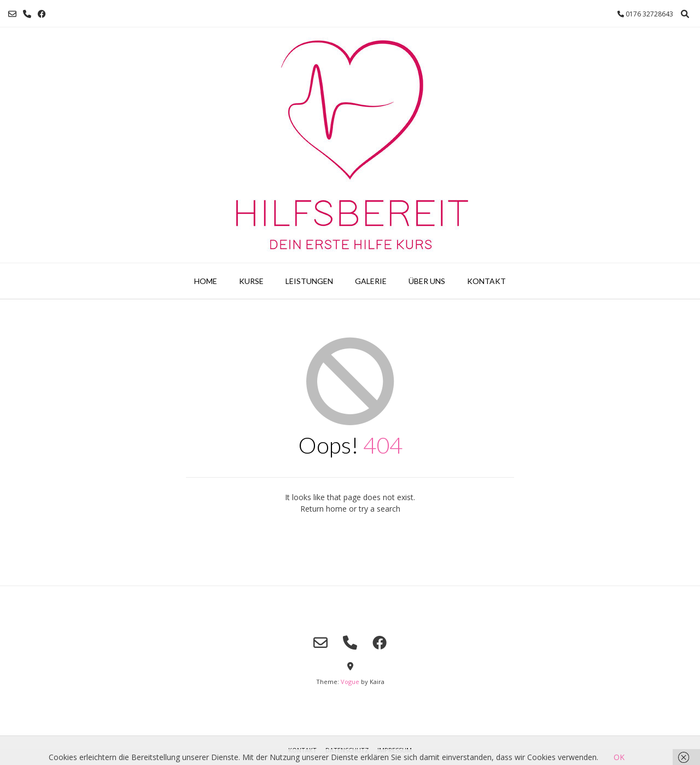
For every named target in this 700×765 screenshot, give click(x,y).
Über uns (427, 281)
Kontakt (486, 281)
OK (619, 757)
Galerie (371, 281)
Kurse (251, 281)
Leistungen (309, 281)
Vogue (350, 682)
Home (206, 281)
